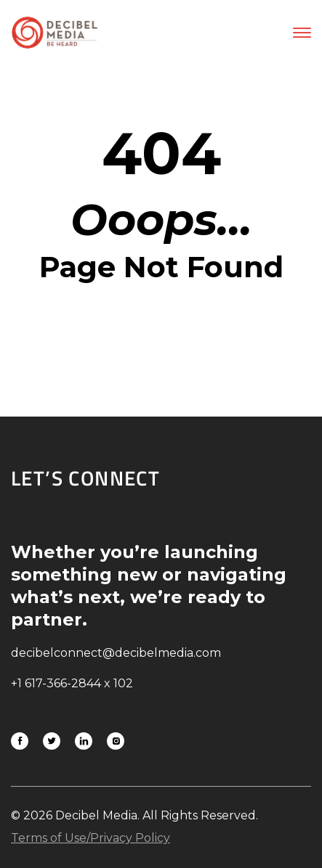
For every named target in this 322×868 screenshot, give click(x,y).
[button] (302, 33)
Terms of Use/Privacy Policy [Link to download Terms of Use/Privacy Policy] (90, 838)
